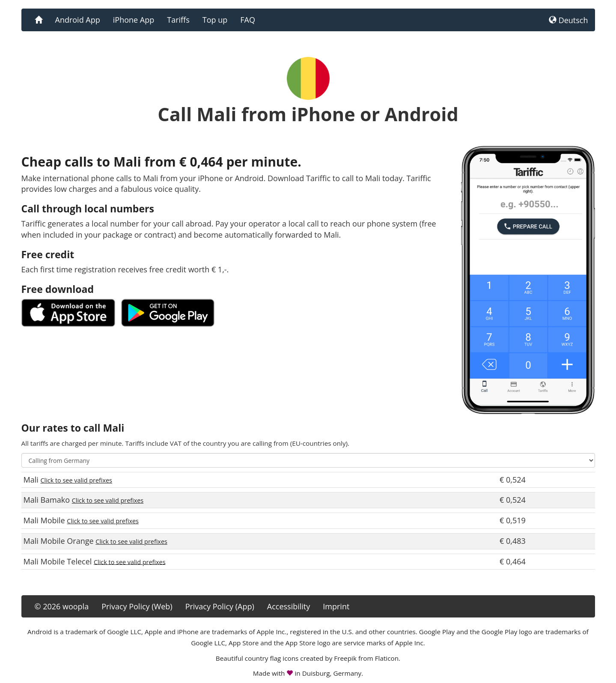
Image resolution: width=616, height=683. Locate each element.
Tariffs (178, 20)
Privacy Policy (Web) (137, 606)
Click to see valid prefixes (76, 480)
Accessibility (289, 606)
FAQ (248, 20)
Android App (78, 20)
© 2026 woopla (62, 606)
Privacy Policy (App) (220, 606)
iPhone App (134, 20)
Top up (215, 20)
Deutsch (568, 20)
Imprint (336, 606)
